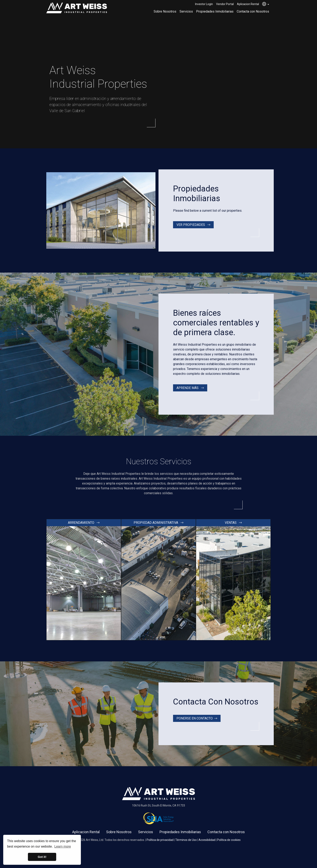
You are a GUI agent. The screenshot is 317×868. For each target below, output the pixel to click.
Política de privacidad (160, 840)
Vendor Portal (225, 4)
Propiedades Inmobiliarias (215, 11)
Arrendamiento (84, 523)
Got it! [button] (42, 857)
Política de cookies (229, 840)
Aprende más (190, 388)
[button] (266, 4)
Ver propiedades (193, 225)
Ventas (233, 523)
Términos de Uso (186, 840)
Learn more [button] (63, 846)
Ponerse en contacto (197, 718)
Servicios (186, 11)
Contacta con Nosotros (253, 11)
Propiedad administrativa (158, 523)
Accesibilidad (207, 840)
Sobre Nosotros (165, 11)
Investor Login (204, 4)
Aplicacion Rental (248, 4)
